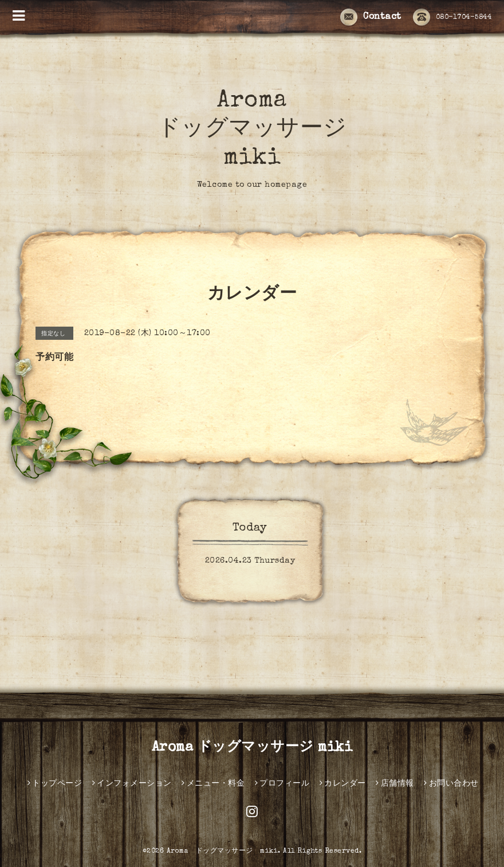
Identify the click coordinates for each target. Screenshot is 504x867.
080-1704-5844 (452, 18)
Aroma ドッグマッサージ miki (252, 130)
